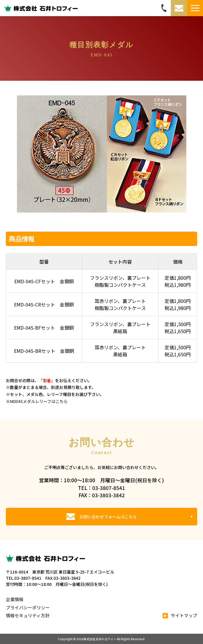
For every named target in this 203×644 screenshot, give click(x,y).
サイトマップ (180, 616)
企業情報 (15, 599)
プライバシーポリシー (28, 607)
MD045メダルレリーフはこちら (39, 401)
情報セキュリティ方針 (28, 615)
